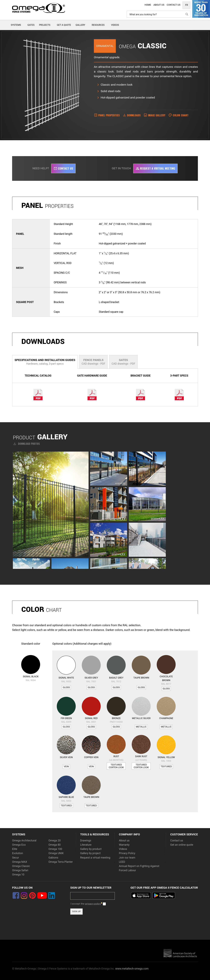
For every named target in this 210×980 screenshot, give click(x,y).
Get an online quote (182, 845)
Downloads (134, 115)
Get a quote (64, 25)
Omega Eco (19, 845)
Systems (16, 25)
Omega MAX (20, 862)
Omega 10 (18, 875)
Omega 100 (55, 849)
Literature (86, 845)
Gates (31, 25)
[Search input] (156, 14)
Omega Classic (21, 866)
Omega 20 (55, 841)
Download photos (26, 444)
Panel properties (109, 115)
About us (124, 841)
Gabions (53, 858)
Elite (15, 849)
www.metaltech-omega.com (132, 969)
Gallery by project (90, 853)
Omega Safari (20, 870)
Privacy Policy (127, 853)
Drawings (86, 841)
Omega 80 (55, 845)
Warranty (124, 845)
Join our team (127, 858)
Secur (16, 858)
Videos (115, 25)
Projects (45, 25)
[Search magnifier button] (187, 14)
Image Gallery (157, 115)
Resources (98, 25)
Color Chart (181, 115)
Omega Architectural (24, 841)
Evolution (18, 853)
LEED (122, 862)
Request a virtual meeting (155, 168)
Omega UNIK (56, 853)
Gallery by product (91, 849)
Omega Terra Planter (61, 862)
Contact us (63, 168)
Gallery (80, 25)
